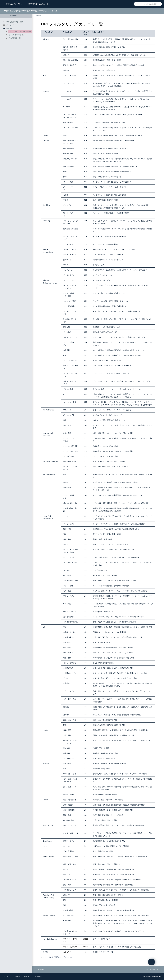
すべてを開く (15, 16)
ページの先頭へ (151, 962)
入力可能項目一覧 (15, 38)
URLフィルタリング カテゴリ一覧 (20, 32)
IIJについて (7, 976)
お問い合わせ (39, 976)
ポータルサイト (12, 25)
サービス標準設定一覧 (16, 35)
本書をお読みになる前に (15, 22)
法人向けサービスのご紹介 (23, 976)
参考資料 (38, 16)
